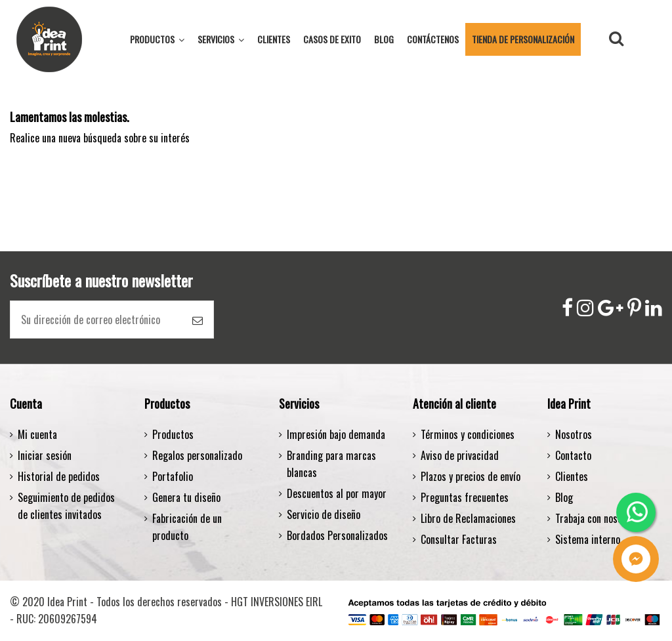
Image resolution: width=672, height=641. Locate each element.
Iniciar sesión (45, 455)
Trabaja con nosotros (597, 518)
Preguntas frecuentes (465, 497)
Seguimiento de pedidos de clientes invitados (66, 506)
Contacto (573, 455)
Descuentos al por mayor (337, 493)
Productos (173, 434)
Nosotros (574, 434)
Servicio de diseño (324, 514)
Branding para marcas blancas (331, 464)
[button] (221, 39)
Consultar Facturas (459, 539)
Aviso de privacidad (460, 455)
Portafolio (173, 476)
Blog (564, 497)
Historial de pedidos (59, 476)
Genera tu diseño (186, 497)
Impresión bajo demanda (336, 434)
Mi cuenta (37, 434)
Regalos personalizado (197, 455)
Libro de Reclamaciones (468, 518)
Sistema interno (588, 539)
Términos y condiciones (468, 434)
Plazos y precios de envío (471, 476)
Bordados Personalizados (337, 535)
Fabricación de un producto (187, 527)
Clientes (572, 476)
